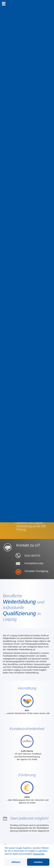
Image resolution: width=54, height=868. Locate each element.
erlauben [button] (38, 862)
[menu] (4, 4)
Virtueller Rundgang (36, 571)
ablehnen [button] (16, 862)
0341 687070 (32, 556)
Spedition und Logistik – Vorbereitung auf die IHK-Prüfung (32, 526)
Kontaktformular (34, 563)
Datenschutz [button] (39, 854)
